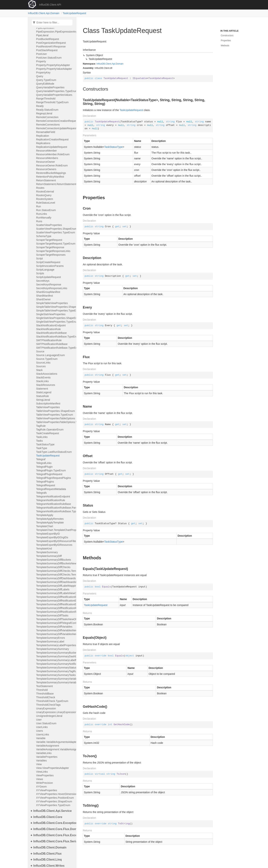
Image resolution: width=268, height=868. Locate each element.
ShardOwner (43, 299)
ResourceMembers (47, 158)
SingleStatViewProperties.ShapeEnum (55, 318)
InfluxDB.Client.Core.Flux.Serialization (54, 841)
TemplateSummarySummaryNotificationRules (55, 664)
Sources (41, 366)
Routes (40, 188)
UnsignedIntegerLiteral (49, 716)
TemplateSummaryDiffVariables (54, 627)
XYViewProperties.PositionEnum (55, 798)
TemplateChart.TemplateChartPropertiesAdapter (55, 530)
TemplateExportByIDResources (54, 545)
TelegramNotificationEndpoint (53, 496)
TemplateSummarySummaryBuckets (55, 653)
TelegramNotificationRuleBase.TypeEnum (55, 511)
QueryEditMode (45, 84)
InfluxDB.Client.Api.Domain (44, 13)
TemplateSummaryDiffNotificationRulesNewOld (55, 612)
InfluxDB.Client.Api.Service (52, 811)
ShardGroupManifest (48, 292)
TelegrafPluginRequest (49, 474)
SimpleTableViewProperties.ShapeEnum (55, 307)
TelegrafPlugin (44, 467)
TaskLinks (42, 437)
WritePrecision (44, 783)
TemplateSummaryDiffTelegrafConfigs (55, 623)
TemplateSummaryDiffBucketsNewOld (55, 563)
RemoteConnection (47, 117)
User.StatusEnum (46, 723)
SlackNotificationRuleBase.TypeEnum (55, 337)
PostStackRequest (47, 50)
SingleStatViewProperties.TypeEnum (55, 322)
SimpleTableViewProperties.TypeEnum (55, 311)
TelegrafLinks (44, 463)
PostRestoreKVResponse (51, 46)
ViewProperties (45, 775)
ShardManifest (44, 296)
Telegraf (41, 459)
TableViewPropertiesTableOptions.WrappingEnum (55, 422)
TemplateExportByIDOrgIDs (52, 537)
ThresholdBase (45, 694)
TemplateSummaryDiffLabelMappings (55, 586)
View (39, 764)
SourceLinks (43, 363)
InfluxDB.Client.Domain (50, 847)
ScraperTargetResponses (51, 255)
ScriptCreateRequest (48, 262)
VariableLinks (44, 753)
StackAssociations (47, 374)
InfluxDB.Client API (50, 5)
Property (41, 61)
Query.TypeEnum (46, 80)
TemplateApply (45, 515)
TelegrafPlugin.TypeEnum (51, 470)
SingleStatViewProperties (51, 314)
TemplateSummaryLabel (50, 642)
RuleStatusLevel (46, 203)
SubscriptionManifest (48, 404)
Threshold (42, 690)
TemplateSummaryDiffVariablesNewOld (55, 630)
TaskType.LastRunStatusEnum (54, 452)
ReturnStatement (46, 180)
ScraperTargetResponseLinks (53, 251)
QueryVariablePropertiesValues (54, 95)
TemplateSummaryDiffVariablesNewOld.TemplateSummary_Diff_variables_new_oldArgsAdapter (55, 634)
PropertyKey (43, 73)
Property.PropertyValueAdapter (54, 69)
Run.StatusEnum (46, 210)
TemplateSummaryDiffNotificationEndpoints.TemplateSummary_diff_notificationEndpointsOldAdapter (55, 604)
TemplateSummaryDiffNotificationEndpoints (55, 597)
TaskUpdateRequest (74, 13)
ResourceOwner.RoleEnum (52, 165)
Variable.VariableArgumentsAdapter (55, 742)
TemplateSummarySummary (53, 649)
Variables (41, 761)
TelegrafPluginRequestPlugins (54, 478)
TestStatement (44, 686)
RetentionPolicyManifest (50, 177)
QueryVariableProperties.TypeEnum (55, 91)
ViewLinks (42, 772)
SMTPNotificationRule (49, 340)
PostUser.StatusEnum (49, 58)
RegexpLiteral (44, 113)
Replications (43, 143)
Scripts (40, 273)
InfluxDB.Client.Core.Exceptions (54, 823)
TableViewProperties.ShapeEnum (55, 411)
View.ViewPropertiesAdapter (52, 768)
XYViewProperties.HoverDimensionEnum (55, 794)
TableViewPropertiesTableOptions (55, 418)
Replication (43, 136)
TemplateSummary (47, 552)
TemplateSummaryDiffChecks (53, 567)
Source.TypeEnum (47, 359)
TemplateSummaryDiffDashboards (55, 578)
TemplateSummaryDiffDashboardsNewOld (55, 582)
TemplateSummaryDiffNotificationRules (55, 608)
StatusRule (42, 396)
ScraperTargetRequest (49, 240)
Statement (42, 389)
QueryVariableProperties (50, 87)
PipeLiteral (42, 35)
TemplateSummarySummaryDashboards (55, 656)
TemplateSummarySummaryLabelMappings (55, 660)
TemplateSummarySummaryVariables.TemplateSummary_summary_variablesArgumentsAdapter (55, 682)
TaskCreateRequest (48, 433)
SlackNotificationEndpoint (51, 325)
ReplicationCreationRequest (52, 139)
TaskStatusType (45, 444)
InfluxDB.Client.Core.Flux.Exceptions (54, 835)
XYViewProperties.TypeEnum (53, 805)
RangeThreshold (46, 99)
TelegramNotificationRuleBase (54, 504)
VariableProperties (47, 757)
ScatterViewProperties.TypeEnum (55, 232)
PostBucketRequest (48, 39)
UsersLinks (43, 734)
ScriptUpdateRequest (48, 277)
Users (40, 731)
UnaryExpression (46, 708)
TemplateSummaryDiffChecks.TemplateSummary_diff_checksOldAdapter (55, 575)
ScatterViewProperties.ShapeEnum (55, 229)
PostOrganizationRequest (51, 43)
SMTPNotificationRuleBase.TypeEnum (55, 348)
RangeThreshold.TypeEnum (52, 102)
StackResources (46, 385)
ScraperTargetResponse (50, 247)
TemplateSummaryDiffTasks (52, 615)
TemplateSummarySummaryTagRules (55, 671)
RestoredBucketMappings (51, 173)
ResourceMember (46, 151)
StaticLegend (44, 392)
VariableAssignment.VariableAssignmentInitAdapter (55, 749)
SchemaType (44, 236)
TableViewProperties (48, 407)
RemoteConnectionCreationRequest (55, 121)
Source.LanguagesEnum (50, 355)
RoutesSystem (45, 199)
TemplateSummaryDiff (49, 556)
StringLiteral (43, 400)
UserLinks (42, 727)
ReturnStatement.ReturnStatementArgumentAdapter (55, 184)
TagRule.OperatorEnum (50, 430)
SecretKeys (43, 281)
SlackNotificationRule (48, 329)
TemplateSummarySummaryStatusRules (55, 668)
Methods (225, 46)
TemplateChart (45, 526)
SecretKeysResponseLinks (52, 288)
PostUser (42, 54)
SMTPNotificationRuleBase (52, 344)
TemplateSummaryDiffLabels (53, 589)
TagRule (41, 426)
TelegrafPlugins (45, 482)
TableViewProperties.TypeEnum (55, 415)
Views (40, 779)
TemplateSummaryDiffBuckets (54, 560)
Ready (40, 106)
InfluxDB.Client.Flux (47, 854)
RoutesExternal (45, 192)
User (39, 720)
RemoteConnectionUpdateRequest (55, 128)
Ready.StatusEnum (47, 110)
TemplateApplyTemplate (50, 523)
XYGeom (41, 787)
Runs (39, 221)
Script (39, 258)
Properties (226, 41)
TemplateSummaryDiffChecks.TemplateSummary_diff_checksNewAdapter (55, 571)
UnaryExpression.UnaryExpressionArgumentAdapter (55, 712)
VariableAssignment (48, 746)
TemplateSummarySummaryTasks (55, 675)
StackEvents (43, 377)
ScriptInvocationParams (50, 266)
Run (39, 206)
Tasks (39, 441)
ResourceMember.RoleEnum (53, 154)
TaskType (42, 448)
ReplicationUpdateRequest (52, 147)
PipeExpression (45, 28)
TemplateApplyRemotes (50, 519)
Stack (39, 370)
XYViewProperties (47, 790)
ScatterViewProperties (49, 225)
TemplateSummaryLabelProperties (55, 645)
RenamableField (46, 132)
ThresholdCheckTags (48, 705)
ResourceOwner (46, 162)
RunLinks (42, 214)
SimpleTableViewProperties (52, 303)
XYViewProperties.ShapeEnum (54, 801)
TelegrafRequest (46, 485)
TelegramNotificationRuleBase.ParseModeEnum (55, 508)
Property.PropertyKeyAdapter (53, 65)
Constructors (227, 36)
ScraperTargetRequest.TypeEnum (55, 244)
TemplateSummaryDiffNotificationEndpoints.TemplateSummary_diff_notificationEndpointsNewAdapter (55, 601)
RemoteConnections (48, 125)
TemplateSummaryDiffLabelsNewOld (55, 593)
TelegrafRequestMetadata (51, 489)
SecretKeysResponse (49, 284)
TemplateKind (44, 549)
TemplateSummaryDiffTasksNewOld (55, 619)
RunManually (44, 218)
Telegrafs (41, 493)
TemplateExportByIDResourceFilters (55, 541)
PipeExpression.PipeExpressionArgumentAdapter (55, 32)
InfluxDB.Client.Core (48, 817)
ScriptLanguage (45, 270)
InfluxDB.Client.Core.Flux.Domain (54, 829)
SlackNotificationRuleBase (51, 333)
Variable (41, 738)
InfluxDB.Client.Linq (48, 860)
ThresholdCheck (46, 697)
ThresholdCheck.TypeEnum (52, 701)
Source (40, 351)
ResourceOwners (46, 169)
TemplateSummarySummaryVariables (55, 679)
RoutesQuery (44, 195)
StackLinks (42, 381)
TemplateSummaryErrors (51, 638)
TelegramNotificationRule (51, 500)
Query (40, 76)
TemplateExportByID (48, 534)
